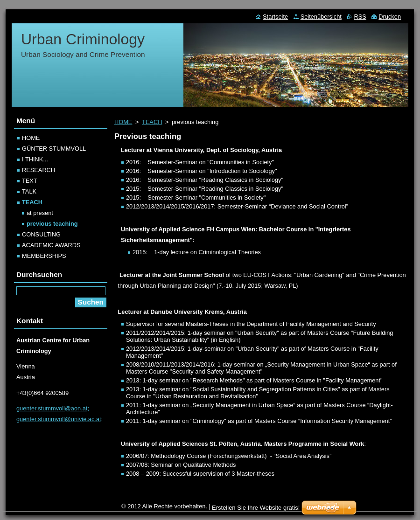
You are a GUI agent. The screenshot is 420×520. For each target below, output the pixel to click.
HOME (123, 122)
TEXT (30, 181)
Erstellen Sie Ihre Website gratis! (256, 508)
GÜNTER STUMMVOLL (54, 149)
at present (40, 213)
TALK (29, 191)
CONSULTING (41, 234)
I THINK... (35, 159)
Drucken (390, 17)
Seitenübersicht (321, 17)
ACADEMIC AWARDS (51, 245)
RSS (360, 17)
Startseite (275, 17)
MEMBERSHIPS (44, 256)
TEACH (152, 122)
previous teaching (52, 224)
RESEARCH (38, 170)
